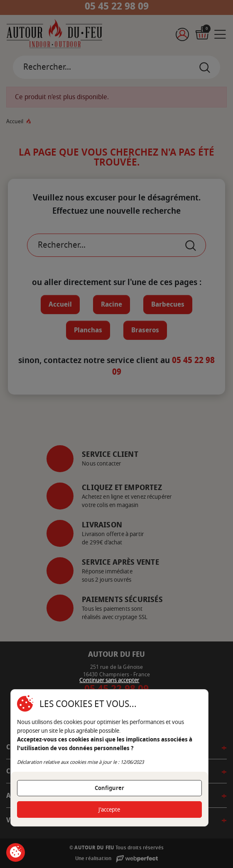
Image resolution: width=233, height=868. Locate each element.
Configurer (109, 788)
